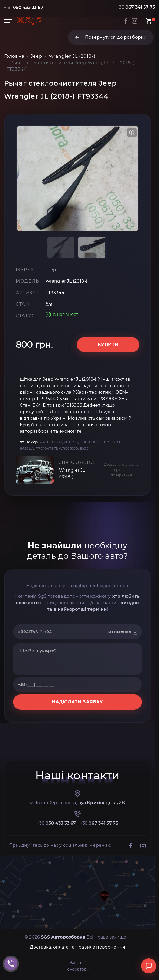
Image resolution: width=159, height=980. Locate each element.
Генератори (78, 969)
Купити (108, 345)
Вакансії (77, 963)
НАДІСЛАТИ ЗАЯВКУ (77, 702)
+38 (24, 7)
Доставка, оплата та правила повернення (121, 470)
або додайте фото (123, 632)
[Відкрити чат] (149, 966)
